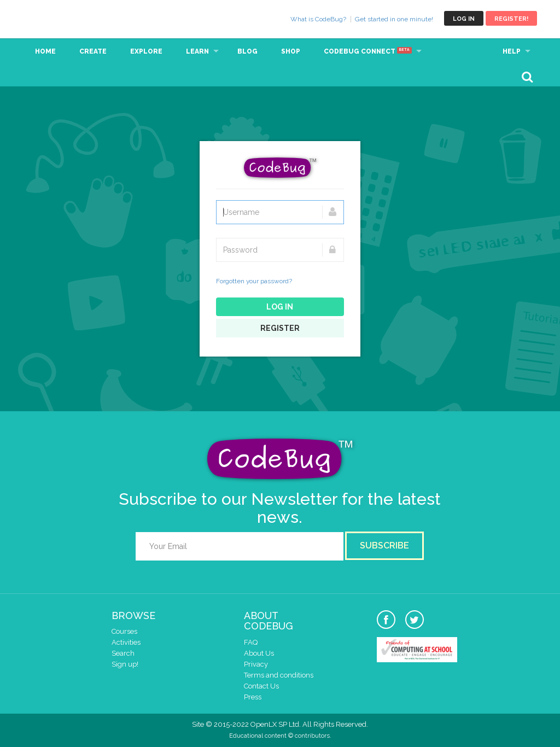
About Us (259, 653)
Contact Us (261, 686)
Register (280, 328)
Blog (247, 51)
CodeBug (60, 18)
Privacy (256, 664)
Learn (197, 51)
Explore (146, 51)
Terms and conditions (279, 675)
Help (512, 51)
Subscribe (384, 545)
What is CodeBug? (318, 19)
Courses (124, 631)
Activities (126, 642)
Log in (464, 19)
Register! (511, 19)
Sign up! (125, 664)
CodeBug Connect (368, 51)
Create (93, 51)
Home (45, 51)
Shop (291, 51)
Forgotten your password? (254, 281)
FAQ (251, 642)
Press (253, 697)
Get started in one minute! (394, 19)
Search (123, 653)
